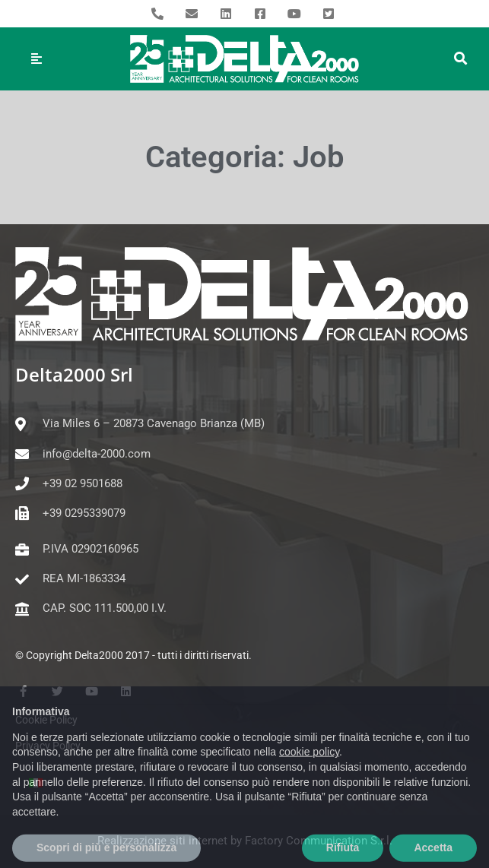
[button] (460, 59)
